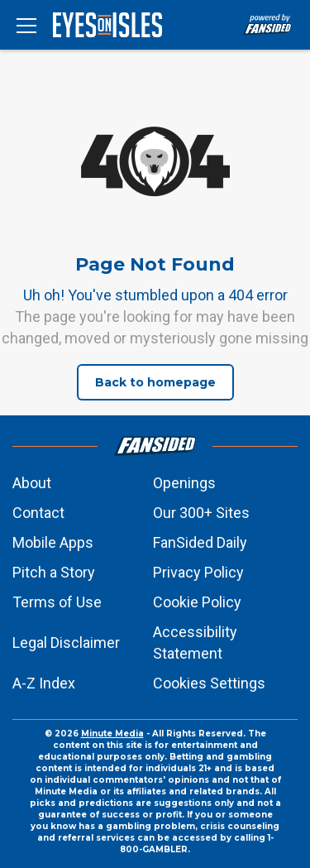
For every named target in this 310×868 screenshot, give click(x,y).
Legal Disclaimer (66, 643)
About (32, 483)
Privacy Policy (198, 572)
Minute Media (112, 734)
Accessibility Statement (195, 643)
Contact (38, 513)
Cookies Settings (209, 683)
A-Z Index (44, 683)
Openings (184, 483)
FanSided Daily (200, 542)
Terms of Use (57, 602)
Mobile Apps (53, 542)
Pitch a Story (54, 572)
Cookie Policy (197, 602)
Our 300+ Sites (201, 513)
